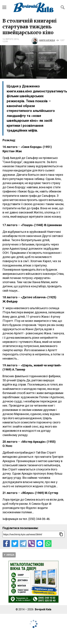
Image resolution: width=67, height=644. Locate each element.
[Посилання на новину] (33, 534)
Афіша (10, 555)
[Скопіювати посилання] (61, 534)
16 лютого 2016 (11, 39)
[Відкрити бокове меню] (4, 7)
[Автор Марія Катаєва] (43, 40)
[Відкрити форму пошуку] (63, 7)
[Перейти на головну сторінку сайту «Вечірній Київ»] (33, 7)
